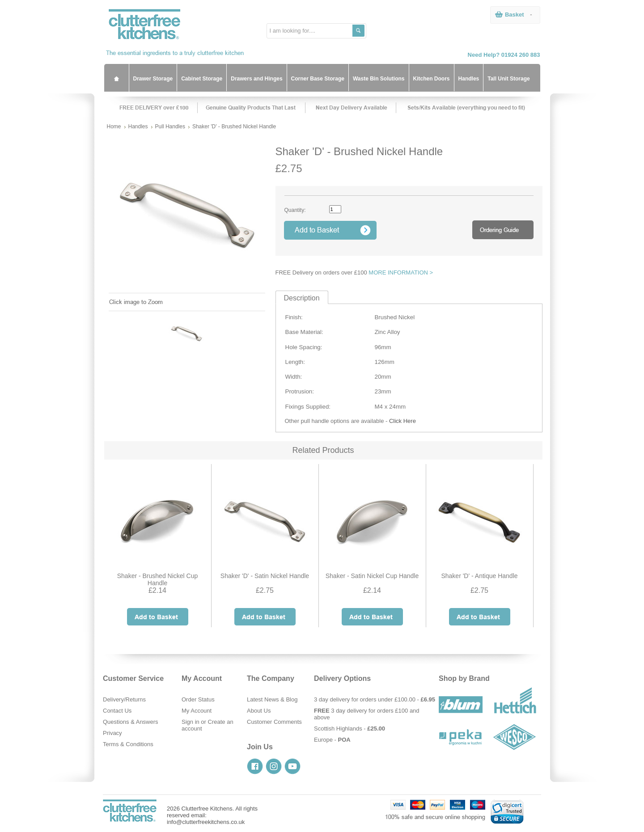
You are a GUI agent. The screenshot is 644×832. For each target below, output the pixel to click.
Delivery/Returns (124, 699)
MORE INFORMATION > (401, 272)
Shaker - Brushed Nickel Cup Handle (158, 579)
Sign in (191, 722)
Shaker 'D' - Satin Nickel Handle (265, 576)
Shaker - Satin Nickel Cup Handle (372, 576)
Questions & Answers (131, 722)
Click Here (402, 421)
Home (114, 127)
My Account (197, 711)
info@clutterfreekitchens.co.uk (206, 822)
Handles (138, 127)
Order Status (198, 699)
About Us (259, 711)
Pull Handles (170, 127)
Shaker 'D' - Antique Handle (479, 576)
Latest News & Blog (272, 699)
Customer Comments (274, 722)
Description (302, 298)
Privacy (112, 733)
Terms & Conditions (128, 744)
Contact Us (117, 711)
